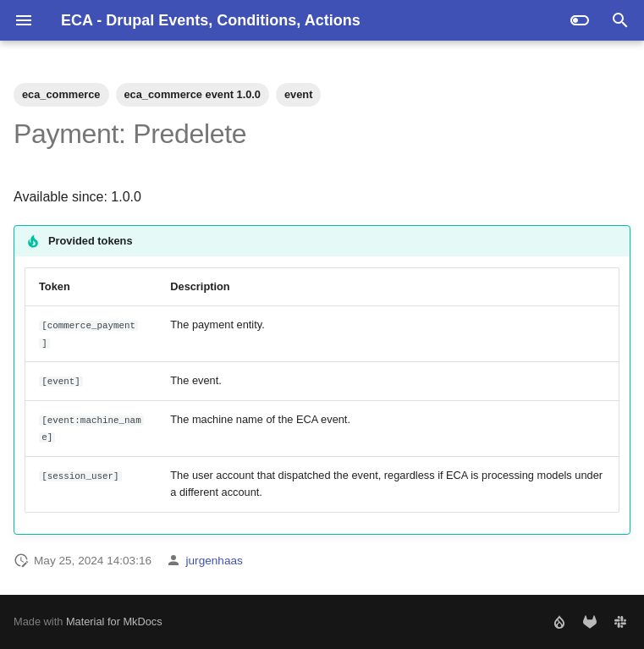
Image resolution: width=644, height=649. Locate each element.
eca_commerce (61, 94)
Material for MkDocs (114, 621)
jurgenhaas (215, 561)
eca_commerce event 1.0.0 (193, 94)
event (298, 94)
